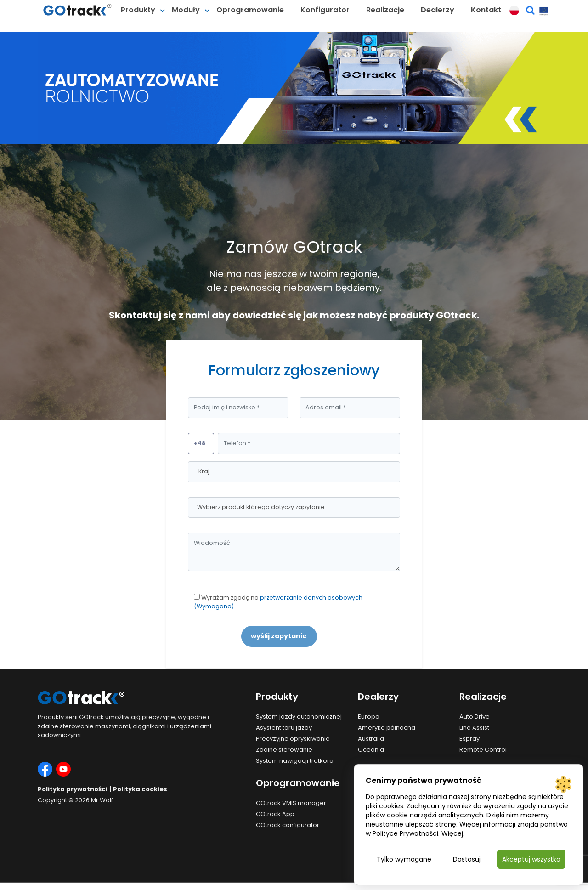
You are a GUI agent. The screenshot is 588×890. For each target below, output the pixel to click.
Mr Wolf (102, 800)
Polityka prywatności (73, 789)
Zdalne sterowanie (284, 750)
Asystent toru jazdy (284, 728)
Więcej (452, 833)
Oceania (371, 750)
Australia (371, 739)
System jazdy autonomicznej (299, 717)
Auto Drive (475, 717)
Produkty (138, 10)
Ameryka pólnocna (387, 728)
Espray (469, 739)
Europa (369, 717)
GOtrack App (275, 814)
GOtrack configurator (288, 825)
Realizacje (385, 10)
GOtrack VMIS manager (291, 803)
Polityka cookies (140, 789)
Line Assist (474, 728)
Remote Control (483, 750)
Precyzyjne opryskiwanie (293, 739)
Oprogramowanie (250, 10)
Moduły (186, 10)
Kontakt (486, 10)
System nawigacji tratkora (295, 761)
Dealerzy (438, 10)
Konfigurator (325, 10)
